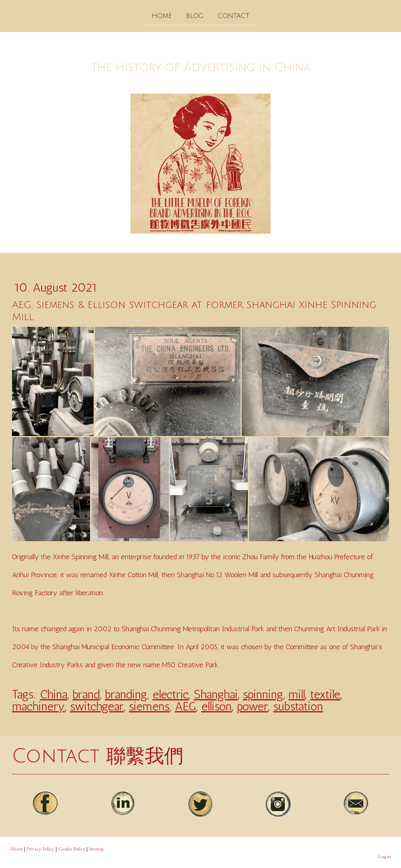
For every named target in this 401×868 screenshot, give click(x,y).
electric (170, 694)
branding (126, 694)
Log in (384, 856)
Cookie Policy (72, 849)
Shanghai (216, 694)
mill (297, 694)
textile (325, 694)
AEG (185, 706)
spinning (263, 694)
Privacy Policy (40, 849)
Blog (195, 16)
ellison (217, 706)
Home (162, 16)
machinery (38, 706)
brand (86, 694)
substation (298, 706)
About (16, 849)
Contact (234, 16)
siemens (149, 706)
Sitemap (96, 849)
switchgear (97, 706)
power (253, 706)
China (54, 694)
